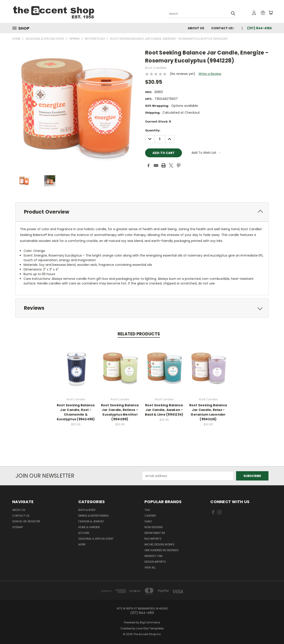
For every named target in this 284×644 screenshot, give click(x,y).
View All (150, 567)
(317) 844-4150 (259, 28)
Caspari (150, 516)
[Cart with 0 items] (271, 13)
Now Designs (154, 527)
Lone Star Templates (150, 628)
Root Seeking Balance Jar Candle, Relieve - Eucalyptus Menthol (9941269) (120, 412)
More (82, 544)
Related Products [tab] (139, 334)
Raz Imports (153, 539)
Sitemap (18, 527)
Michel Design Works (159, 544)
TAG (147, 510)
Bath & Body (87, 510)
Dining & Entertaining (94, 516)
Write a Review (210, 74)
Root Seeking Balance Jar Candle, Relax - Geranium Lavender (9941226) (208, 412)
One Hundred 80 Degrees (162, 550)
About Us (196, 28)
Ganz (148, 521)
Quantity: (153, 130)
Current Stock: (158, 122)
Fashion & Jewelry (91, 521)
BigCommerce (150, 622)
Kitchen (84, 533)
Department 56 (155, 533)
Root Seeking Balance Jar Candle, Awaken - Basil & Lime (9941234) (164, 410)
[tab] (142, 212)
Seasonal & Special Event (96, 539)
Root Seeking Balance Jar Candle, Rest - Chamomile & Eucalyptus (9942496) (76, 412)
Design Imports (155, 562)
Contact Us (223, 28)
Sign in (17, 521)
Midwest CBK (154, 556)
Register (34, 521)
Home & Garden (89, 527)
